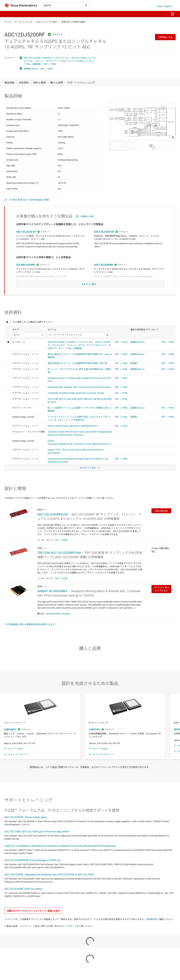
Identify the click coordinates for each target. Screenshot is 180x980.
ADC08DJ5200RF (26, 272)
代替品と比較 (87, 224)
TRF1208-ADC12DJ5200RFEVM (59, 563)
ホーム (8, 22)
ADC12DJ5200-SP (104, 239)
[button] (7, 14)
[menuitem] (164, 14)
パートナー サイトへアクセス (161, 599)
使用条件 (151, 929)
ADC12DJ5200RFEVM (52, 524)
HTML (54, 64)
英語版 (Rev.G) (31, 69)
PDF (46, 64)
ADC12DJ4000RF (104, 272)
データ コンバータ (24, 22)
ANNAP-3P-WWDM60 (52, 601)
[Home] (21, 6)
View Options (161, 521)
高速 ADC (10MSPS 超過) (74, 22)
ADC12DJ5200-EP (26, 239)
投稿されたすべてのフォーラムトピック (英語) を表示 (33, 921)
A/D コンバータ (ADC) (47, 22)
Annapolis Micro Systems (58, 624)
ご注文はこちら (165, 37)
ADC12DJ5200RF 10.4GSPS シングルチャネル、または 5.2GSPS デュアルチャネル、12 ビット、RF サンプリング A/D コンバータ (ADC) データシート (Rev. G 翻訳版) (60, 61)
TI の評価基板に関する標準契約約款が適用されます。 (31, 634)
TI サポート (71, 936)
